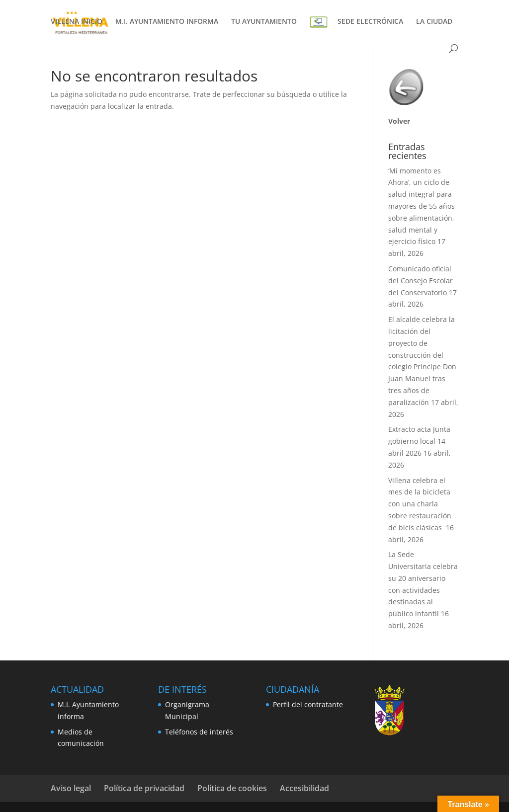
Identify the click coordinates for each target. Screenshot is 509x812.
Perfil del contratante (308, 704)
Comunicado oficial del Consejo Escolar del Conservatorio (421, 281)
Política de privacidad (144, 788)
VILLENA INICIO (77, 22)
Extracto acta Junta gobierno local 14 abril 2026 (419, 441)
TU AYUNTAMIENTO (264, 22)
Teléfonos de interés (199, 732)
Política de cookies (232, 788)
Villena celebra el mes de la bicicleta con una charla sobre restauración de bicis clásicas (420, 504)
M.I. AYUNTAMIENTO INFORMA (167, 22)
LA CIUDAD (434, 22)
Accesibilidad (304, 788)
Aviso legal (71, 788)
